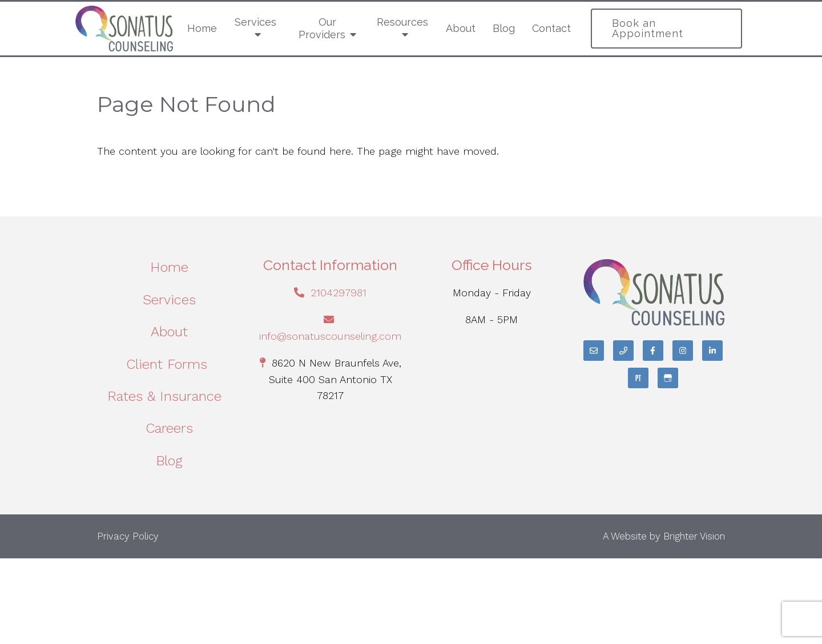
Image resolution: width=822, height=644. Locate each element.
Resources (402, 22)
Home (202, 28)
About (461, 28)
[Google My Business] (668, 378)
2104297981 (339, 293)
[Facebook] (653, 351)
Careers (169, 428)
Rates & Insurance (169, 396)
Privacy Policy (128, 536)
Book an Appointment (648, 28)
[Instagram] (683, 351)
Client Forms (169, 364)
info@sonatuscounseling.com (330, 336)
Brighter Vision (694, 536)
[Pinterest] (638, 378)
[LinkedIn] (712, 351)
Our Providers (322, 28)
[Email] (594, 351)
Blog (504, 28)
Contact (551, 28)
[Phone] (623, 351)
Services (255, 22)
